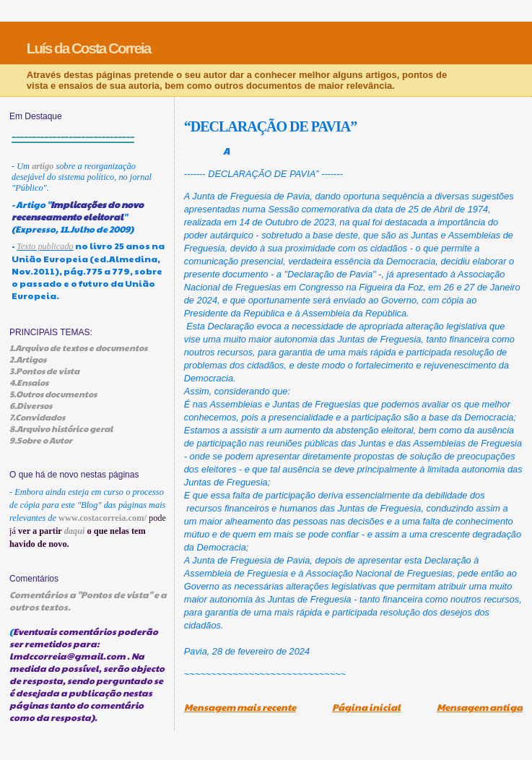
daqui (75, 531)
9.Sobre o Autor (41, 440)
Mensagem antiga (480, 707)
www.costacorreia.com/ (103, 518)
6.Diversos (31, 405)
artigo (43, 166)
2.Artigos (28, 359)
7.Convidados (37, 417)
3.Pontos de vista (44, 371)
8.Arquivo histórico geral (61, 428)
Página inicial (366, 707)
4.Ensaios (29, 382)
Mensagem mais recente (240, 707)
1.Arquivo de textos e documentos (78, 347)
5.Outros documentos (53, 394)
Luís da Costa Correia (89, 48)
